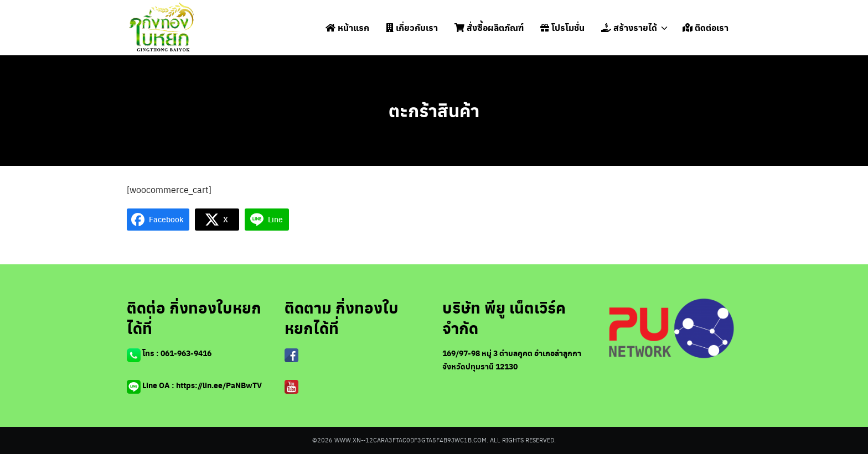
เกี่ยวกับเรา (412, 27)
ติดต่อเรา (706, 27)
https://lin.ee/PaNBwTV (219, 385)
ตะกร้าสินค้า (434, 110)
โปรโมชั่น (562, 27)
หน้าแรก (347, 27)
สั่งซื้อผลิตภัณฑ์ (489, 27)
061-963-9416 (186, 353)
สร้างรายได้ (629, 27)
